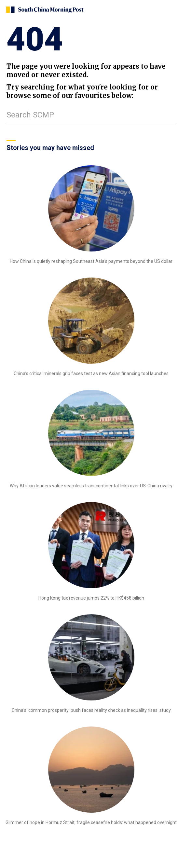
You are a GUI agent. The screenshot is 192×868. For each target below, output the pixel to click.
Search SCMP (30, 115)
